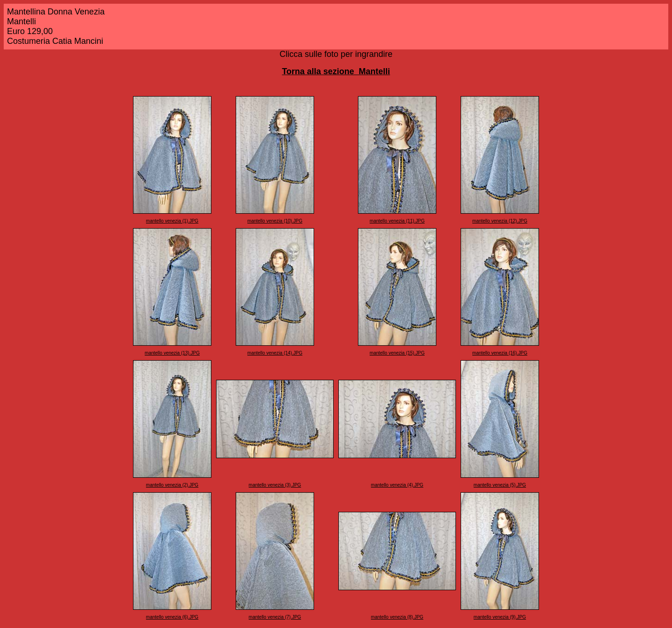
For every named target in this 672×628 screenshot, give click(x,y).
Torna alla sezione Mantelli (336, 71)
